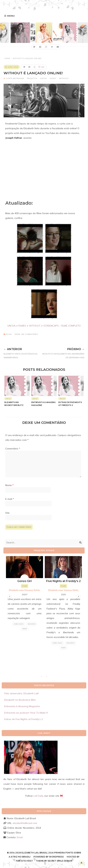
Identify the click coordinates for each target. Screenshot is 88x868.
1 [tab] (43, 677)
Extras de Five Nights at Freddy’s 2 (23, 719)
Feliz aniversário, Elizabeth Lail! (21, 693)
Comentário (13, 449)
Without (64, 78)
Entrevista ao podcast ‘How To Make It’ (26, 713)
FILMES (22, 326)
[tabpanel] (63, 603)
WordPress (56, 857)
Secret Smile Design (60, 861)
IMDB (25, 629)
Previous (9, 596)
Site (7, 513)
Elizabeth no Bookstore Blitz (20, 700)
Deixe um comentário (26, 334)
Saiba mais (19, 624)
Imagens (32, 624)
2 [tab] (48, 677)
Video (53, 78)
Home (7, 58)
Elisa (9, 334)
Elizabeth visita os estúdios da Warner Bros (22, 353)
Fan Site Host (24, 861)
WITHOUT (35, 326)
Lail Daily (38, 796)
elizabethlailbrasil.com (25, 823)
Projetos (32, 78)
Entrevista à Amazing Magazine (22, 706)
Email (20, 837)
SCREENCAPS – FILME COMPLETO (62, 326)
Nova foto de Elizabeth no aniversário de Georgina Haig (62, 353)
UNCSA (43, 78)
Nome (9, 485)
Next (78, 596)
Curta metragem (15, 78)
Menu (11, 16)
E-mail (10, 499)
